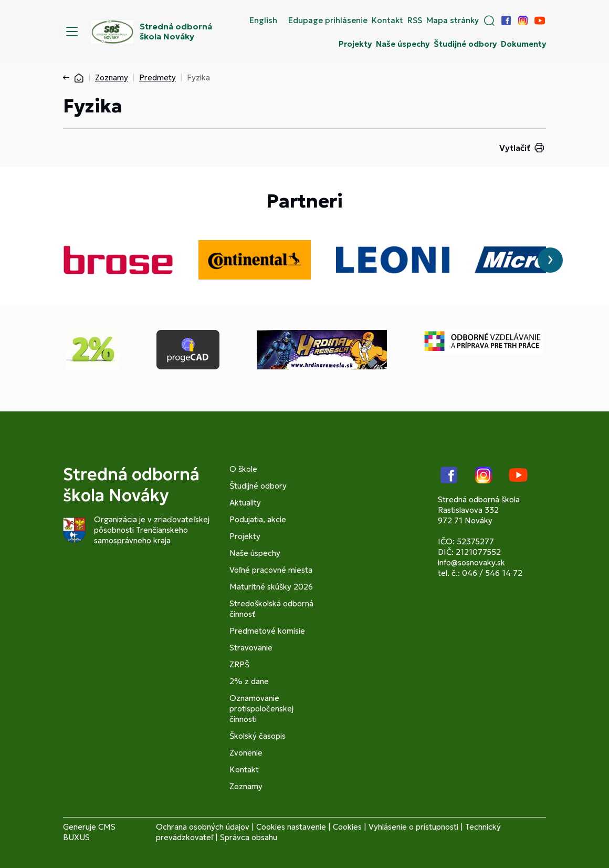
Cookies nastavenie (291, 827)
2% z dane (249, 681)
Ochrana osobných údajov (203, 827)
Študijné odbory (465, 44)
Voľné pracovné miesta (271, 570)
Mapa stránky (453, 20)
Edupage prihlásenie (328, 20)
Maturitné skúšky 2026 (271, 587)
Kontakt (387, 20)
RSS (415, 20)
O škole (243, 469)
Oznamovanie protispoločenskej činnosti (261, 709)
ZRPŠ (239, 664)
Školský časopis (258, 736)
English (263, 20)
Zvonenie (246, 753)
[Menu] (72, 32)
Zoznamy (112, 77)
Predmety (157, 77)
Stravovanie (251, 648)
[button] (489, 20)
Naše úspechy (403, 44)
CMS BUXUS (89, 832)
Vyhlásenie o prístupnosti (413, 827)
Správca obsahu (249, 837)
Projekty (355, 44)
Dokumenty (523, 44)
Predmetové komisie (267, 631)
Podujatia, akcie (258, 519)
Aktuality (245, 503)
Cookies (347, 827)
